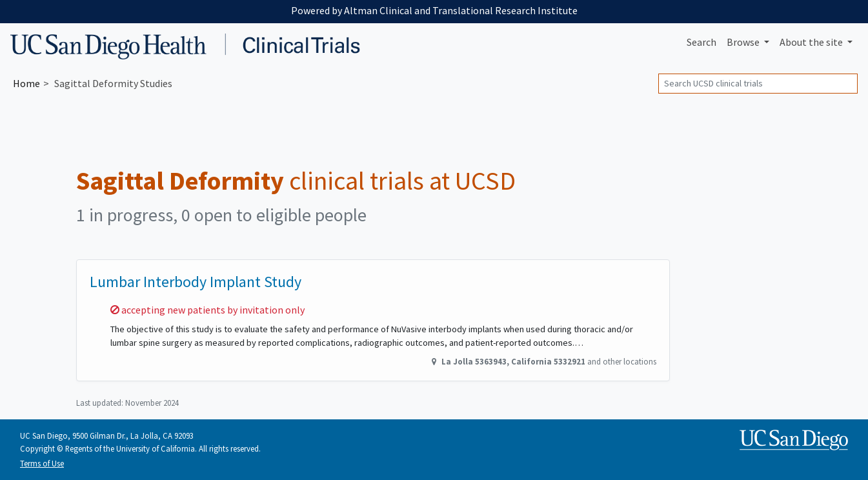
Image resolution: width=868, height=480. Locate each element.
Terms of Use (42, 463)
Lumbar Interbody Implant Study (196, 282)
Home (26, 83)
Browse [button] (744, 42)
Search (701, 42)
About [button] (812, 42)
